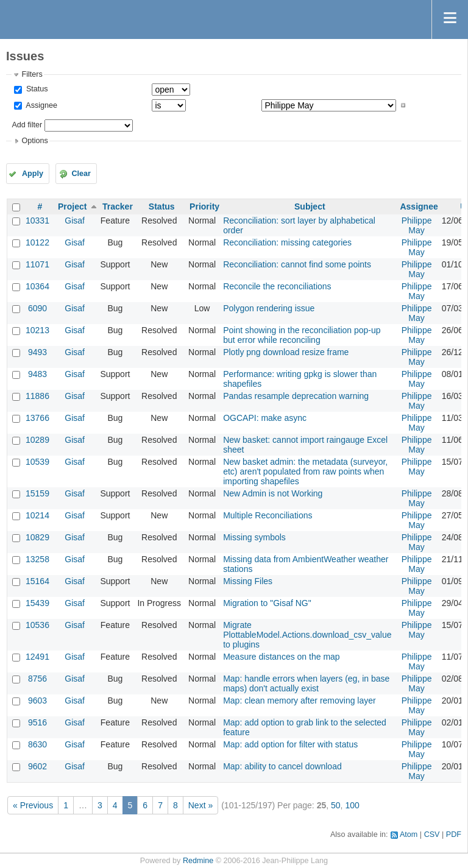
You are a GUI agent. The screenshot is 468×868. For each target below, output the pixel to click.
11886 (37, 396)
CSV (432, 834)
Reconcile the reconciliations (277, 286)
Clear (81, 174)
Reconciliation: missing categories (287, 242)
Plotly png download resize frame (286, 352)
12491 (37, 657)
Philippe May (417, 225)
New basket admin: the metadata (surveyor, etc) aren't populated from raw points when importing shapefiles (305, 471)
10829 (37, 537)
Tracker (118, 206)
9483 (37, 374)
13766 (37, 418)
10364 (37, 286)
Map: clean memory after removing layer (300, 700)
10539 (37, 462)
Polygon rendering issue (269, 308)
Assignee (41, 105)
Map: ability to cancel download (282, 766)
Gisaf (75, 221)
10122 (37, 242)
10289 (37, 440)
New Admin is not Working (273, 493)
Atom (409, 834)
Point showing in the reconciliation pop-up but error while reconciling (302, 335)
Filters (32, 74)
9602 (37, 766)
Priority (204, 206)
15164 (37, 581)
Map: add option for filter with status (290, 744)
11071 (37, 264)
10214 (37, 515)
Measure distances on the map (281, 657)
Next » (200, 805)
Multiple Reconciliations (268, 515)
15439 (37, 603)
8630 (37, 744)
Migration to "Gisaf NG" (267, 603)
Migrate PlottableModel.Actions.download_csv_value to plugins (307, 635)
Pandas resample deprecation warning (296, 396)
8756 (37, 679)
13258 (37, 559)
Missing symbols (254, 537)
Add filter (27, 125)
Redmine (198, 861)
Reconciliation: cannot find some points (297, 264)
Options (34, 141)
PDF (454, 834)
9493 (37, 352)
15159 (37, 493)
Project (72, 206)
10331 (37, 221)
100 (352, 805)
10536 (37, 625)
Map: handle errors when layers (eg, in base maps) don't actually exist (306, 683)
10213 (37, 330)
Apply (33, 174)
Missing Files (248, 581)
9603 (37, 700)
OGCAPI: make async (265, 418)
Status (36, 89)
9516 (37, 722)
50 (336, 805)
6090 (37, 308)
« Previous (33, 805)
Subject (310, 206)
